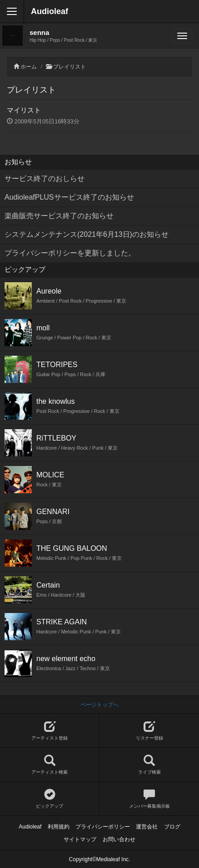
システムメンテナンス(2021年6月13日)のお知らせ (87, 234)
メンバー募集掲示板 (149, 799)
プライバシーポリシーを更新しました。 (70, 253)
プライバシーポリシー (103, 827)
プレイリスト (70, 67)
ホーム (29, 67)
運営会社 (147, 827)
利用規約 (59, 827)
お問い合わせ (119, 839)
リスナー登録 (149, 731)
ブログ (172, 827)
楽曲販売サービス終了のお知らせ (59, 216)
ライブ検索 (149, 765)
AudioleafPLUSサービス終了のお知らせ (69, 197)
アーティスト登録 (50, 731)
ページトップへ (99, 705)
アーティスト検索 (50, 765)
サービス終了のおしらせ (45, 179)
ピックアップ (50, 799)
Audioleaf (50, 11)
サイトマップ (80, 839)
